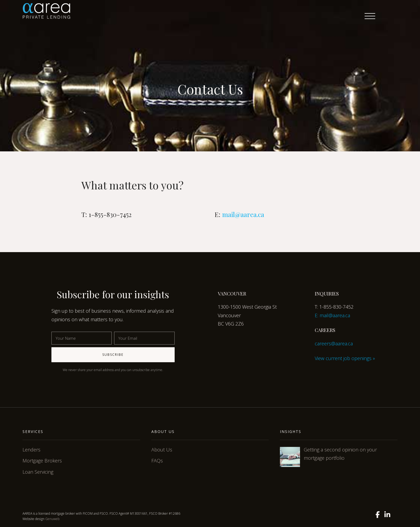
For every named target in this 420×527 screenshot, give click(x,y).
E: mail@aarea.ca (332, 315)
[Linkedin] (387, 515)
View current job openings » (345, 358)
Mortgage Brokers (42, 461)
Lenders (31, 450)
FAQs (157, 461)
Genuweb (52, 519)
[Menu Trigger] (370, 16)
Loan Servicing (38, 472)
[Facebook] (378, 515)
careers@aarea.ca (334, 343)
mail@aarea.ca (243, 214)
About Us (162, 450)
